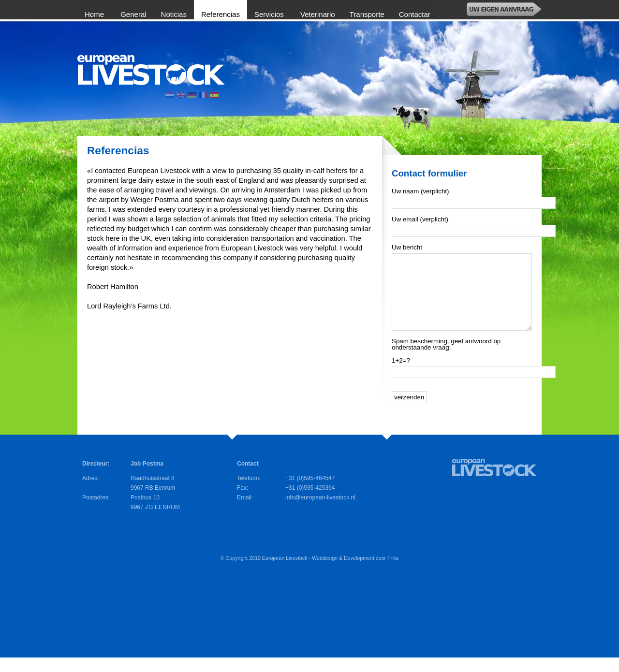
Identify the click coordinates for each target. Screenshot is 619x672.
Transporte (367, 14)
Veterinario (318, 14)
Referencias (221, 14)
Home (95, 14)
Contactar (415, 14)
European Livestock (285, 572)
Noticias (174, 14)
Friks (393, 572)
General (133, 14)
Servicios (270, 14)
